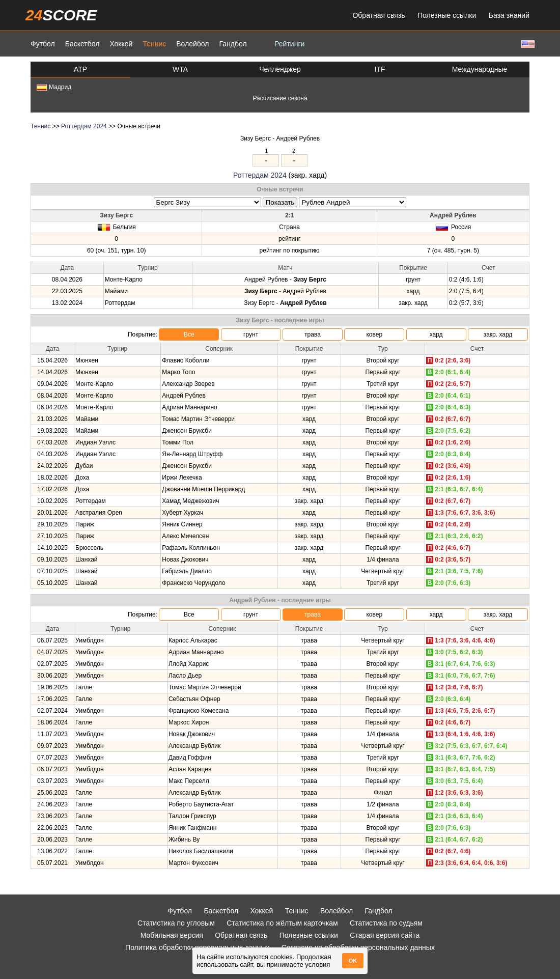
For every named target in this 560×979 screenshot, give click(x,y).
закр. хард (498, 334)
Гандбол (233, 44)
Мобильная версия (172, 935)
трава (313, 334)
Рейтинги (289, 44)
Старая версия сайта (385, 935)
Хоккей (121, 44)
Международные (480, 69)
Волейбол (192, 44)
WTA (180, 69)
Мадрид (54, 87)
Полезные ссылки (447, 15)
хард (436, 334)
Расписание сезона (280, 98)
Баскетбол (82, 44)
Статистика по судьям (386, 923)
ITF (380, 69)
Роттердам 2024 (84, 126)
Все (189, 334)
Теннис (154, 44)
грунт (251, 334)
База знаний (509, 15)
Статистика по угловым (176, 923)
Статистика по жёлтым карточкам (282, 923)
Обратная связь (379, 15)
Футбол (43, 44)
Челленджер (280, 69)
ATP (80, 69)
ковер (374, 334)
